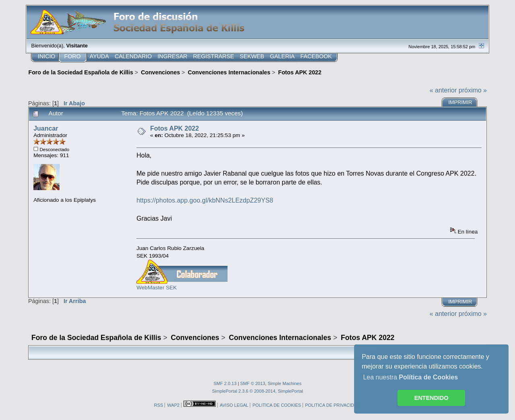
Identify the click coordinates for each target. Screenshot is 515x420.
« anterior (443, 90)
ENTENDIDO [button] (432, 398)
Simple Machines (284, 383)
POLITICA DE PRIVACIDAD (333, 405)
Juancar (46, 128)
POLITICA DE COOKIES (277, 405)
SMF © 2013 (253, 383)
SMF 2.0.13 (225, 383)
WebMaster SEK (157, 288)
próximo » (473, 90)
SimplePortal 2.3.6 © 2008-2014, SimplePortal (257, 391)
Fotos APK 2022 (174, 128)
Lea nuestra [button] (410, 377)
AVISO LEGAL (234, 405)
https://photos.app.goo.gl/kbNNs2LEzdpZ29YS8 (205, 200)
